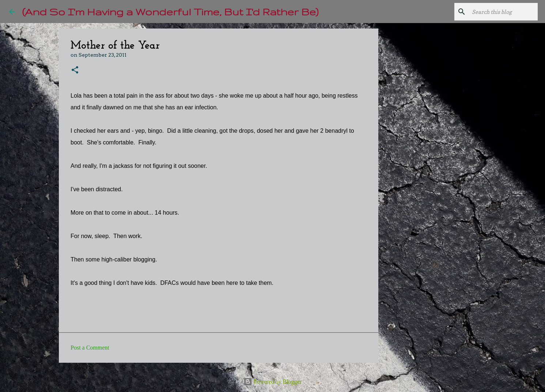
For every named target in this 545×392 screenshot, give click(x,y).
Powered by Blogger (273, 382)
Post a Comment (90, 348)
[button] (75, 70)
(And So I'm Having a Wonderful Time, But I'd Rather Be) (170, 12)
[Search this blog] (499, 12)
